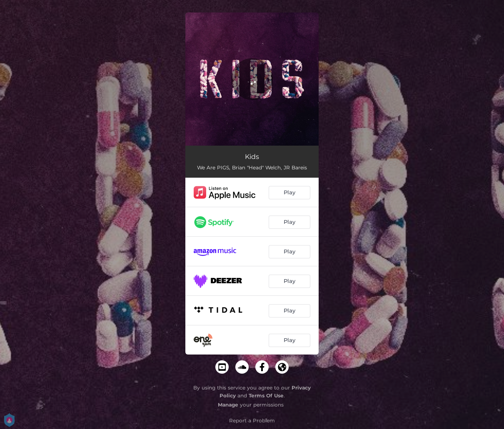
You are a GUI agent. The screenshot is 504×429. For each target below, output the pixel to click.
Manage (228, 405)
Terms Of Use (266, 396)
